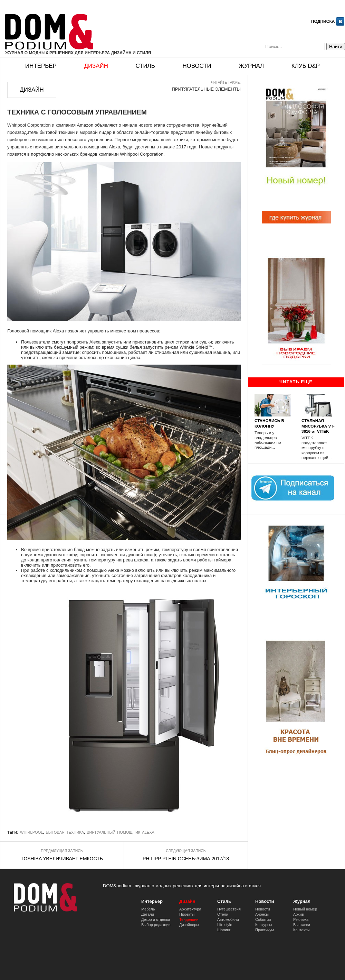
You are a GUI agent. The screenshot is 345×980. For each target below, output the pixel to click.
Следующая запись (186, 851)
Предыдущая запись (62, 851)
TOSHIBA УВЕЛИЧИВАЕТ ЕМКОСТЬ (62, 859)
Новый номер (305, 909)
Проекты (187, 914)
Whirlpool (31, 832)
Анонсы (262, 914)
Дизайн (96, 66)
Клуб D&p (306, 66)
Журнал (251, 66)
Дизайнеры (189, 925)
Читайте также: (226, 83)
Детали (148, 914)
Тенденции (189, 919)
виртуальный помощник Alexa (121, 832)
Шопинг (224, 930)
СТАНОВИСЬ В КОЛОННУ (269, 423)
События (263, 919)
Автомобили (228, 919)
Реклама (301, 919)
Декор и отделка (156, 919)
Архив (299, 914)
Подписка (323, 21)
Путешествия (229, 909)
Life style (225, 925)
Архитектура (190, 909)
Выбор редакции (156, 925)
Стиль (145, 66)
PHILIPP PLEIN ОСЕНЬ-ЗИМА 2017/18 (186, 859)
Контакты (301, 930)
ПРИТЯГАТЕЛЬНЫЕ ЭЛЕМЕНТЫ (206, 89)
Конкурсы (263, 925)
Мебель (148, 909)
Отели (223, 914)
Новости (197, 66)
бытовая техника (65, 832)
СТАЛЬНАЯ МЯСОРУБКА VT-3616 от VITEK (318, 426)
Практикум (265, 930)
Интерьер (41, 66)
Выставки (302, 925)
